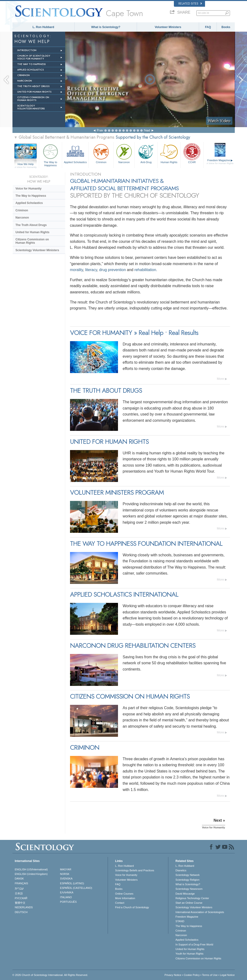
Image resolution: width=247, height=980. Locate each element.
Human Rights (169, 153)
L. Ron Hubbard (43, 27)
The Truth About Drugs (31, 225)
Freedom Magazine (220, 162)
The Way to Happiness (50, 154)
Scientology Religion (188, 880)
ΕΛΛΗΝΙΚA (67, 892)
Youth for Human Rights (189, 954)
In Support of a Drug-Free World (194, 944)
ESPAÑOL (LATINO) (72, 883)
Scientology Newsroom (189, 889)
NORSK (65, 874)
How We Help (26, 164)
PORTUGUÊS (68, 902)
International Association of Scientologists (200, 912)
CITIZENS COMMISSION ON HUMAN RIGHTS (33, 99)
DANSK (19, 879)
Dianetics (181, 870)
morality (77, 270)
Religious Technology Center (192, 898)
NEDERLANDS (24, 907)
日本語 (19, 893)
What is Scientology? (106, 27)
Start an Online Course (189, 903)
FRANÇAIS (22, 883)
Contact (120, 903)
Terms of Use (210, 975)
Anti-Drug (146, 153)
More (220, 379)
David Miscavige (185, 894)
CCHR (192, 153)
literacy (91, 270)
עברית (19, 888)
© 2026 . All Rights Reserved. (50, 975)
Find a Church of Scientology (132, 907)
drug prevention (113, 270)
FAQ (208, 27)
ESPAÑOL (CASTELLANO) (76, 888)
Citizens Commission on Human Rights (32, 241)
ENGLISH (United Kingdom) (31, 874)
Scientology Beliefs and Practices (135, 870)
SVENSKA (66, 879)
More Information (125, 898)
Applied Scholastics (75, 153)
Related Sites (190, 4)
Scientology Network (188, 875)
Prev (100, 130)
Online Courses (124, 894)
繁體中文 (20, 903)
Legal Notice (227, 975)
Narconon (124, 153)
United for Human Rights (32, 232)
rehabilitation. (146, 270)
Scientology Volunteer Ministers (37, 250)
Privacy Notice (173, 975)
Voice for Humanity (29, 189)
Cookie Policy (192, 975)
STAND (180, 921)
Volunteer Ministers (168, 27)
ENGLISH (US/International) (31, 869)
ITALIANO (66, 897)
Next (147, 130)
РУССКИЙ (21, 898)
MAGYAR (66, 869)
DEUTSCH (21, 912)
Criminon (101, 153)
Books (226, 27)
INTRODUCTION (27, 50)
